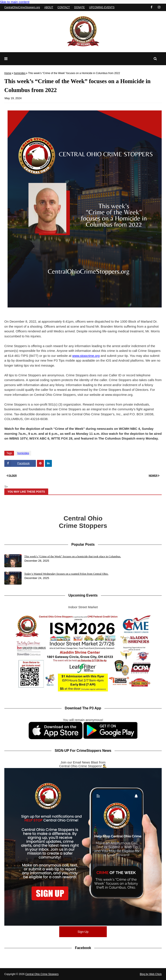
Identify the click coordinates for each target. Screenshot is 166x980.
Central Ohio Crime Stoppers (42, 974)
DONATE (79, 7)
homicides (20, 73)
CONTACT (64, 7)
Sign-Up (83, 932)
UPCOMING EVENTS (102, 7)
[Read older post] (44, 476)
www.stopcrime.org (86, 356)
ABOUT (49, 7)
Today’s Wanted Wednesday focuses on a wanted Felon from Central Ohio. (66, 574)
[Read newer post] (122, 476)
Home (8, 73)
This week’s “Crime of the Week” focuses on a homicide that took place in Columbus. (73, 556)
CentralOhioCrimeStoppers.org (22, 7)
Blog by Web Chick (151, 974)
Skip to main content (15, 2)
